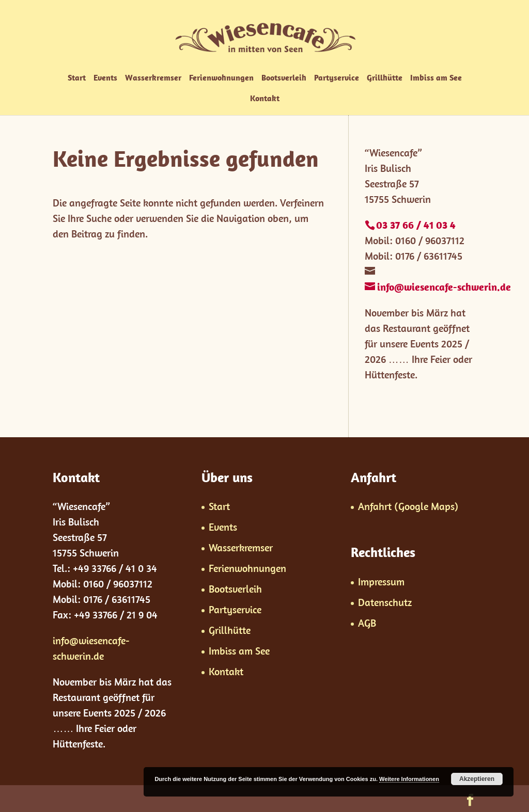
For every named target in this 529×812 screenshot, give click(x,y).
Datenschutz (385, 602)
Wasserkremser (153, 78)
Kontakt (265, 99)
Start (77, 78)
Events (105, 78)
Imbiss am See (436, 78)
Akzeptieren (477, 779)
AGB (367, 623)
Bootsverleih (284, 78)
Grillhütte (385, 78)
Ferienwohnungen (221, 78)
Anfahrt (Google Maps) (408, 506)
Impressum (381, 582)
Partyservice (337, 78)
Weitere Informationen (409, 779)
